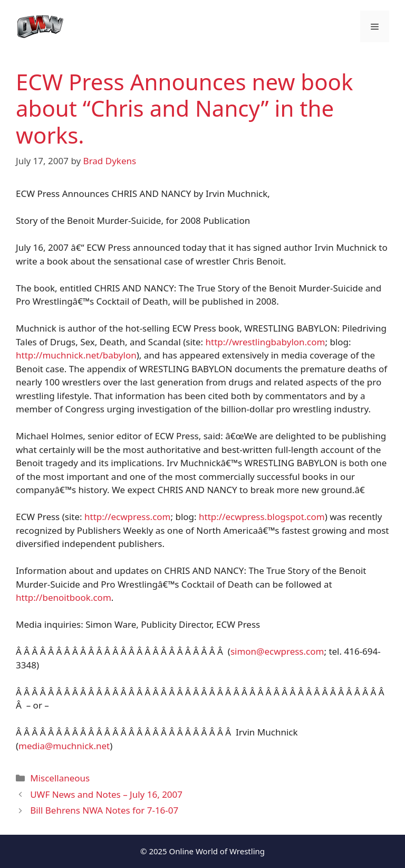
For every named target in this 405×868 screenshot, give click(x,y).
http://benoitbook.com (64, 597)
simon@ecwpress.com (277, 651)
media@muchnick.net (64, 746)
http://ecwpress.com (127, 517)
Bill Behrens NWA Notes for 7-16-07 (104, 810)
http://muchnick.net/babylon (76, 355)
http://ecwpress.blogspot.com (262, 517)
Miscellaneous (60, 778)
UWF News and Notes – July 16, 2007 (106, 794)
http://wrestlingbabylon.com (266, 342)
